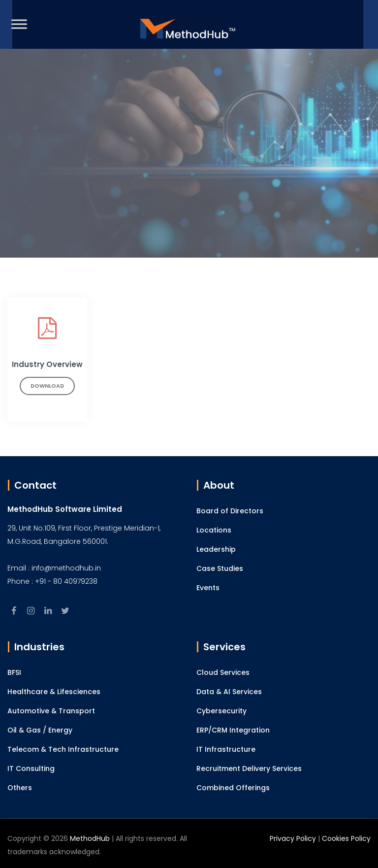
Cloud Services (223, 672)
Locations (214, 530)
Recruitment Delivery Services (249, 768)
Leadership (216, 549)
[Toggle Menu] (19, 24)
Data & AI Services (229, 692)
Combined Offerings (233, 788)
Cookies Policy (346, 838)
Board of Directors (230, 511)
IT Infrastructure (226, 749)
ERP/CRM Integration (233, 730)
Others (20, 788)
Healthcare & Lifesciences (54, 692)
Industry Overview (47, 364)
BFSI (14, 672)
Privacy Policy (293, 838)
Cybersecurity (221, 711)
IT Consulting (31, 768)
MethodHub (90, 838)
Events (208, 588)
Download (47, 386)
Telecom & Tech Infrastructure (63, 749)
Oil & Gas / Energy (40, 730)
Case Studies (220, 568)
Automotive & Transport (51, 711)
